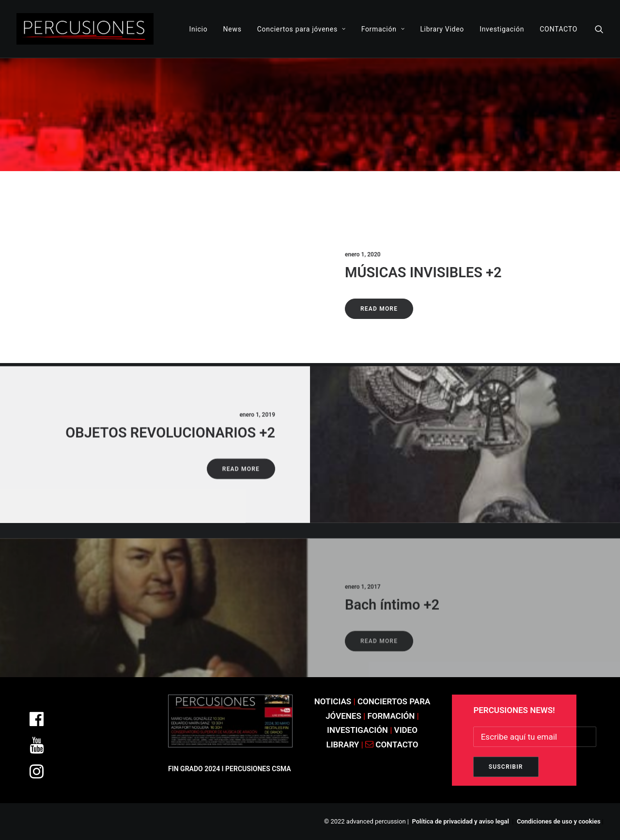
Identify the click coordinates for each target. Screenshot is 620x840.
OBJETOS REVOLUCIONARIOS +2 (170, 461)
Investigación (502, 29)
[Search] (599, 29)
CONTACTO (558, 29)
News (232, 29)
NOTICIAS (333, 701)
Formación (383, 29)
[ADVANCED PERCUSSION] (85, 29)
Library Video (442, 29)
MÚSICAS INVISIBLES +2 (423, 272)
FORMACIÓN (391, 716)
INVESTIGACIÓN (358, 730)
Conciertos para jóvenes (302, 29)
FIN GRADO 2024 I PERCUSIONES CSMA (230, 769)
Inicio (199, 29)
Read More (379, 309)
